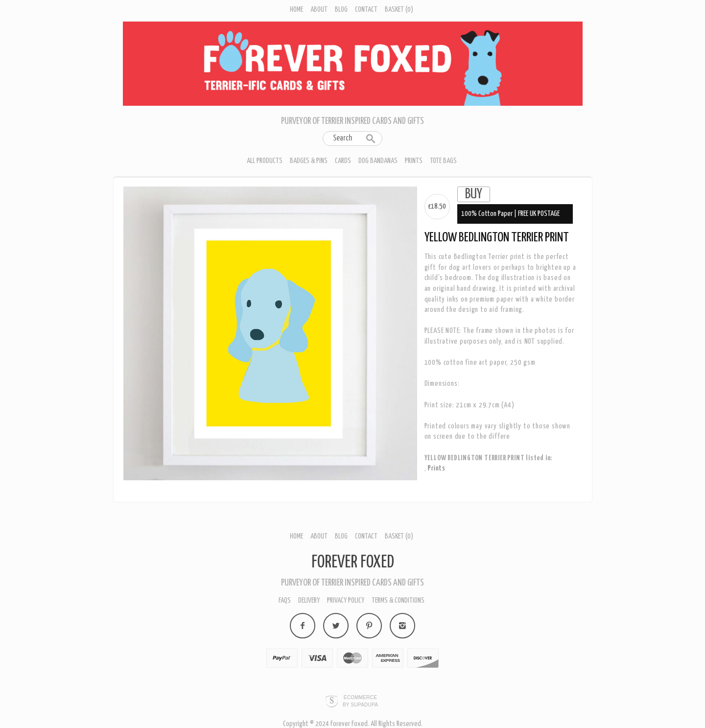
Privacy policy (346, 600)
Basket (399, 10)
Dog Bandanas (378, 161)
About (319, 10)
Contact (366, 10)
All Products (265, 161)
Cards (343, 161)
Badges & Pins (309, 161)
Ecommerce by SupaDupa (360, 701)
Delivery (309, 600)
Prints (414, 161)
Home (296, 10)
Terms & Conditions (398, 600)
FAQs (285, 600)
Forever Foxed (353, 563)
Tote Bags (443, 161)
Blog (341, 10)
